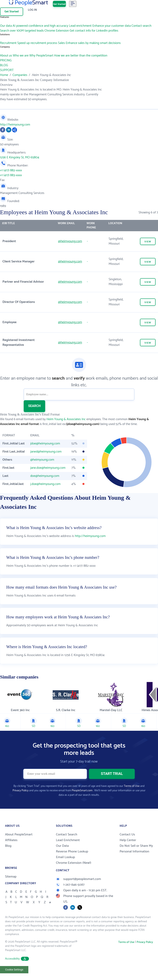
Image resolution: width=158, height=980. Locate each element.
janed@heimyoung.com (46, 452)
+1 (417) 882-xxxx (11, 170)
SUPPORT (7, 70)
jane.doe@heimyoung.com (48, 468)
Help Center (128, 840)
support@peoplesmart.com (78, 879)
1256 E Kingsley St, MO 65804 (20, 157)
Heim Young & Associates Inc (66, 419)
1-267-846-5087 (70, 885)
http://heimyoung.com (15, 125)
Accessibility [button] (17, 959)
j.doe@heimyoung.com (45, 484)
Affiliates (11, 840)
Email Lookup (65, 857)
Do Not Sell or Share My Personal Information (136, 849)
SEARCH (34, 406)
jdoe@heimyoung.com (45, 444)
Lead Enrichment (68, 840)
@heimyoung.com (70, 241)
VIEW (148, 242)
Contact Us (127, 835)
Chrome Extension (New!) (74, 863)
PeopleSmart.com (82, 791)
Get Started (59, 4)
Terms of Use (132, 786)
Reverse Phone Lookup (72, 852)
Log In (33, 10)
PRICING (6, 60)
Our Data (62, 846)
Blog (8, 846)
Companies (20, 75)
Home (4, 75)
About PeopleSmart (19, 835)
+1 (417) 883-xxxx (11, 175)
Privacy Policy (21, 791)
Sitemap (11, 877)
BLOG (4, 65)
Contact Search (67, 835)
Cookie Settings (14, 970)
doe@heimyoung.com (45, 476)
